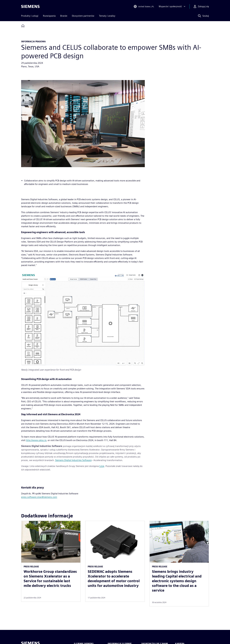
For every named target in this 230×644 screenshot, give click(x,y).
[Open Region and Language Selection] (144, 6)
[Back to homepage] (23, 26)
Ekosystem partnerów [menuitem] (83, 16)
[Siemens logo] (30, 6)
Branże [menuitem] (64, 16)
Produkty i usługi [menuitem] (30, 16)
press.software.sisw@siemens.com (39, 497)
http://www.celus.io (36, 440)
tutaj (102, 466)
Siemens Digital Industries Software (73, 460)
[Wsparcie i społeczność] (172, 6)
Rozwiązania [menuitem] (49, 16)
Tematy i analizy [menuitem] (107, 16)
